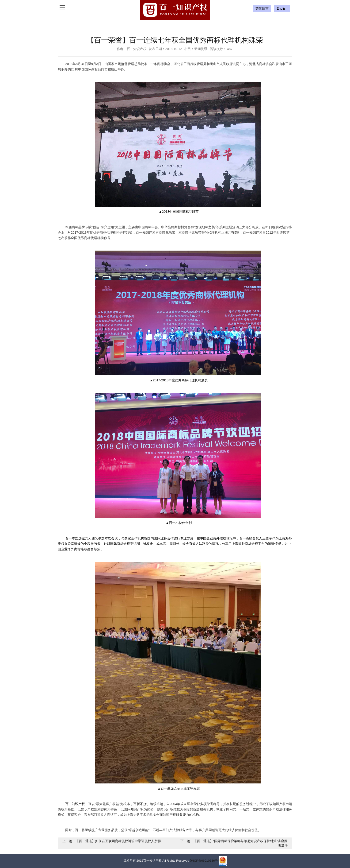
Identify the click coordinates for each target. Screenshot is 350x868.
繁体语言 (262, 8)
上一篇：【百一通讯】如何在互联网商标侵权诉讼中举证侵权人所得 (112, 841)
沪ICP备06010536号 (204, 861)
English (282, 8)
